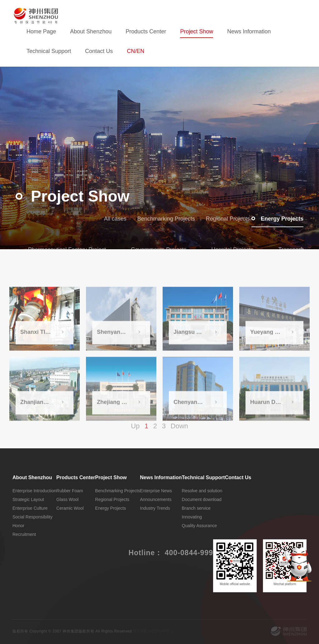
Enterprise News (156, 491)
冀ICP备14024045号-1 (153, 631)
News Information (249, 31)
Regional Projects (223, 219)
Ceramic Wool (70, 508)
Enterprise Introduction (34, 491)
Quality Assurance (200, 526)
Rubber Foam (70, 491)
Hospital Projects (232, 250)
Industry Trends (155, 508)
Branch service (196, 508)
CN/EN (136, 51)
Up (135, 431)
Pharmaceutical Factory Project (67, 250)
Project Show (197, 31)
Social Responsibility (32, 517)
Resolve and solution (202, 491)
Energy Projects (277, 219)
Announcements (156, 499)
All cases (111, 219)
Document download (202, 499)
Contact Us (99, 51)
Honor (18, 526)
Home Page (41, 31)
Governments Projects (159, 250)
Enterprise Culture (30, 508)
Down (179, 431)
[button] (303, 249)
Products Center (146, 31)
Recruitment (24, 534)
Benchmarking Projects (162, 219)
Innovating (192, 517)
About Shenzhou (91, 31)
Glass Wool (67, 499)
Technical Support (49, 51)
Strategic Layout (28, 499)
